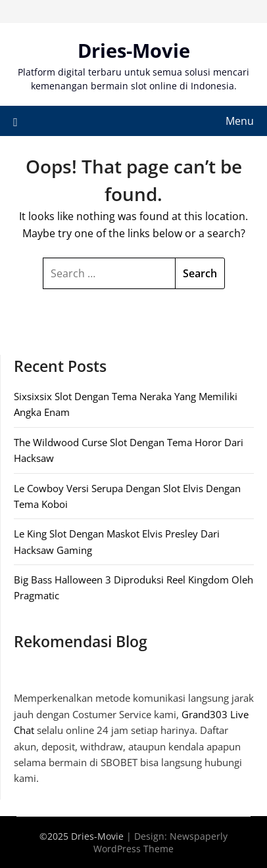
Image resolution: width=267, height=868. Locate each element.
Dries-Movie (134, 50)
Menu (240, 121)
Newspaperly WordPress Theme (160, 842)
